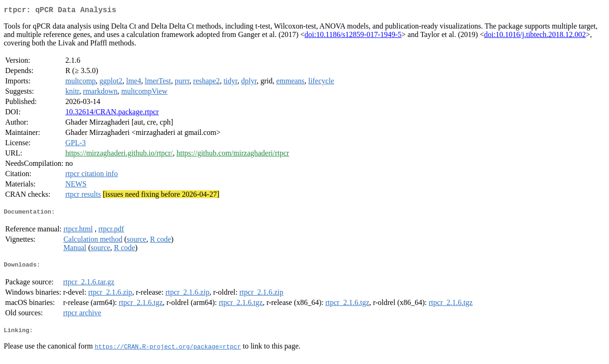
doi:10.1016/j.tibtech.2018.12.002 (535, 36)
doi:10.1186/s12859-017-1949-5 (353, 36)
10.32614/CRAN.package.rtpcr (112, 114)
